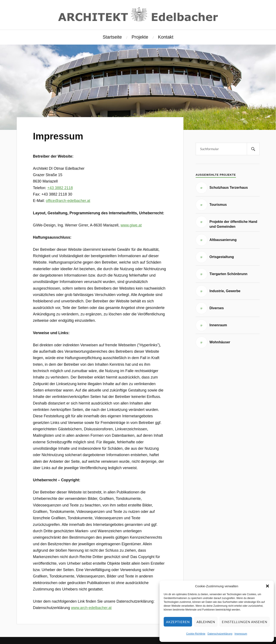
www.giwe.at (131, 225)
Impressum (241, 634)
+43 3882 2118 (60, 188)
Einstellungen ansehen (245, 622)
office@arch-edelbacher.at (68, 201)
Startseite (112, 37)
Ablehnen (206, 622)
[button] (267, 586)
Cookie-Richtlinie (196, 634)
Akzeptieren (178, 622)
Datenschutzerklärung (220, 634)
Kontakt (166, 37)
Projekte (140, 37)
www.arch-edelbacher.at (91, 608)
